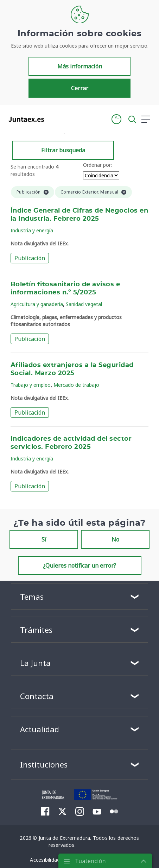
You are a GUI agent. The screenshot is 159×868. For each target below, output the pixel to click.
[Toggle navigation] (54, 119)
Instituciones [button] (44, 764)
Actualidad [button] (40, 729)
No (115, 539)
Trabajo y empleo (31, 385)
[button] (116, 119)
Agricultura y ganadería (37, 304)
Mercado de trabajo (76, 385)
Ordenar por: (97, 165)
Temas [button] (32, 597)
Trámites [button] (36, 630)
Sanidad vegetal (84, 304)
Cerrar (80, 88)
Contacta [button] (37, 696)
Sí (44, 539)
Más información (80, 66)
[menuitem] (45, 811)
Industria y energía (32, 230)
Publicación (30, 258)
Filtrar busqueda (63, 150)
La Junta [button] (35, 663)
